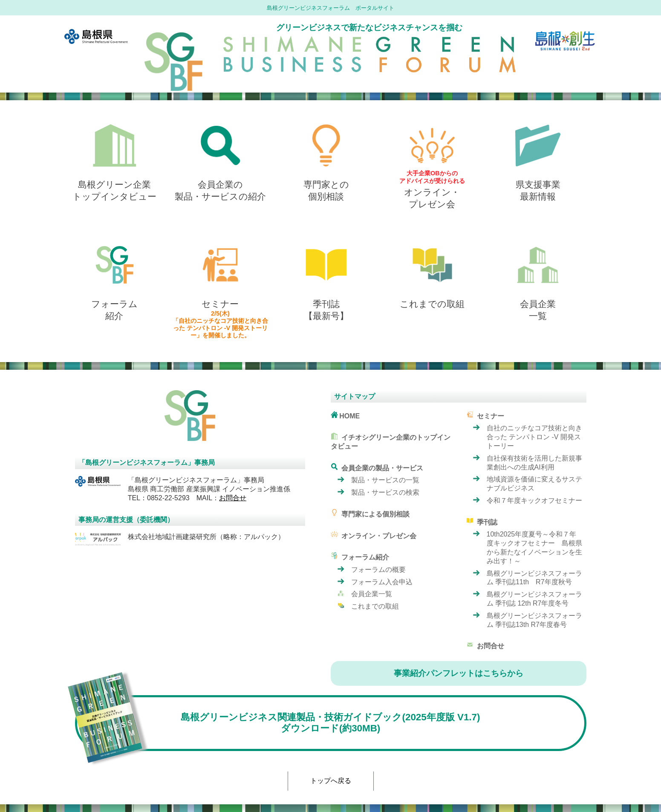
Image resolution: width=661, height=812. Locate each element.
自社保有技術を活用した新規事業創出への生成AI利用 (534, 463)
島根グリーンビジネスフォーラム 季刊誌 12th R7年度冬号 (534, 599)
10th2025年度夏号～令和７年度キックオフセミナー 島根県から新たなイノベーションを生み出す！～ (534, 547)
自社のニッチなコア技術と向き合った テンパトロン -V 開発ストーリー (534, 437)
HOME (345, 415)
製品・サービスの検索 (385, 492)
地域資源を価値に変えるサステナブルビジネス (534, 484)
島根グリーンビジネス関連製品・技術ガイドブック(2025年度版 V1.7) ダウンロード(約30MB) (278, 723)
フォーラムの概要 (378, 570)
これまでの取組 (375, 606)
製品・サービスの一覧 (385, 480)
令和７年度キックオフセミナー (534, 500)
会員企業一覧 (372, 594)
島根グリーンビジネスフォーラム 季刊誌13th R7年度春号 (534, 620)
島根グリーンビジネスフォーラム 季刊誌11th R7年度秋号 (534, 578)
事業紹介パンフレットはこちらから (459, 673)
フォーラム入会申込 (382, 582)
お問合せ (233, 498)
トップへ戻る (331, 781)
